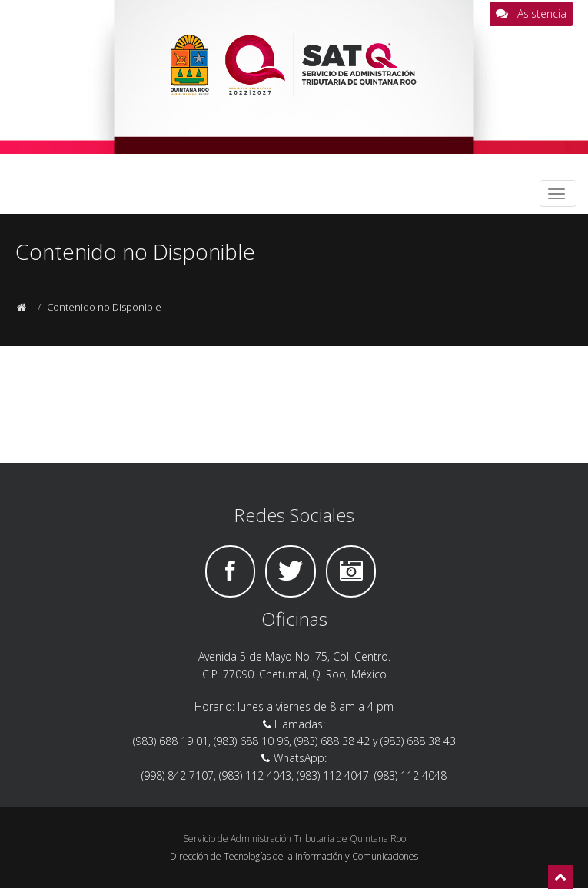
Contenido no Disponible (104, 307)
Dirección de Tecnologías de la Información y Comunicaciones (294, 856)
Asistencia (531, 14)
